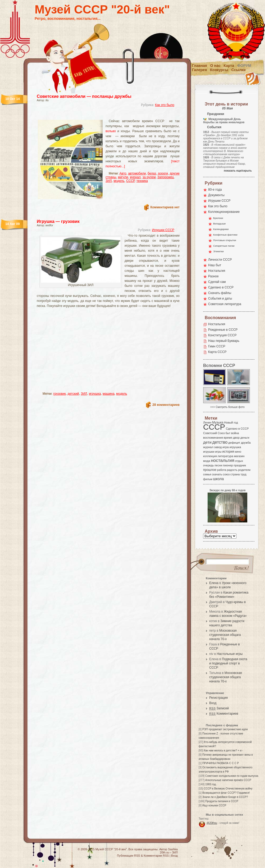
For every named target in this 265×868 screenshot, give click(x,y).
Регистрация (218, 698)
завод (218, 447)
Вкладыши (219, 224)
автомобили (137, 173)
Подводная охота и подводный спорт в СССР (228, 663)
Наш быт (215, 265)
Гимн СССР (217, 346)
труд (243, 474)
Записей (219, 708)
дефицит (234, 443)
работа (222, 470)
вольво (111, 131)
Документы (216, 195)
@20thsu (212, 823)
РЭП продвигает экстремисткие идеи (225, 729)
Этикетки (218, 251)
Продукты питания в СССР (222, 801)
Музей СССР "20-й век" (102, 9)
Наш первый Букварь (224, 341)
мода (207, 461)
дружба (246, 443)
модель (119, 181)
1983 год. (211, 784)
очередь (209, 465)
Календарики (221, 229)
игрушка (95, 394)
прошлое (210, 470)
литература (225, 456)
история (228, 452)
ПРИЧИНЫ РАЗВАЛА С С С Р (221, 763)
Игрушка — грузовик (58, 221)
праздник (240, 465)
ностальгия (222, 460)
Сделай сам (217, 282)
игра (226, 447)
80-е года (215, 190)
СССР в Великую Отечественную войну (228, 789)
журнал (135, 177)
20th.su (165, 852)
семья (207, 474)
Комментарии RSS (156, 856)
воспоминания (213, 438)
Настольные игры (230, 654)
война (235, 433)
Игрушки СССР (163, 230)
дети (207, 442)
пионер (228, 465)
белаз (152, 173)
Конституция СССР (222, 335)
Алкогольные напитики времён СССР (228, 780)
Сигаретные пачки (224, 246)
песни (218, 465)
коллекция (210, 456)
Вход (213, 703)
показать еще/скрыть (238, 171)
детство (220, 442)
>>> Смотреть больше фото (227, 407)
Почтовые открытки (225, 240)
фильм (208, 479)
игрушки (209, 452)
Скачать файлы (220, 293)
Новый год (231, 422)
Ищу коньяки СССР (214, 805)
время (228, 438)
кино (238, 452)
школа (218, 479)
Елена (214, 583)
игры (218, 452)
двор (236, 438)
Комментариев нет (165, 207)
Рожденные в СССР (223, 330)
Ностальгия (217, 271)
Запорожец (166, 177)
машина (109, 394)
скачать (217, 474)
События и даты (220, 298)
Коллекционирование (224, 212)
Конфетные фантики (225, 235)
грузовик (60, 394)
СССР (130, 181)
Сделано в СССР (221, 287)
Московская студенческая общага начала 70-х (225, 635)
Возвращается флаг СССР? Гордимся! (226, 793)
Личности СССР (220, 260)
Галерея (200, 70)
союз (226, 474)
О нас (215, 66)
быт (228, 433)
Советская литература (225, 304)
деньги (245, 438)
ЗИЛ (109, 181)
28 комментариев (166, 405)
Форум (244, 66)
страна (235, 474)
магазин (239, 456)
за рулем (149, 177)
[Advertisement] (87, 352)
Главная (200, 66)
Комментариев (224, 714)
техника (142, 181)
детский (73, 394)
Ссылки (239, 70)
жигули (123, 177)
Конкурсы (219, 70)
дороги (163, 173)
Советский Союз (214, 433)
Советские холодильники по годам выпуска (232, 776)
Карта (229, 66)
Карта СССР (217, 352)
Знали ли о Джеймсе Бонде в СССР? (225, 797)
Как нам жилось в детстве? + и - (223, 750)
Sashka (173, 849)
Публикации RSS (128, 856)
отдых (239, 461)
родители (244, 470)
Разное (213, 276)
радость (232, 470)
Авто (123, 173)
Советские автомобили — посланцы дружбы (84, 96)
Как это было (165, 105)
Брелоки (218, 218)
